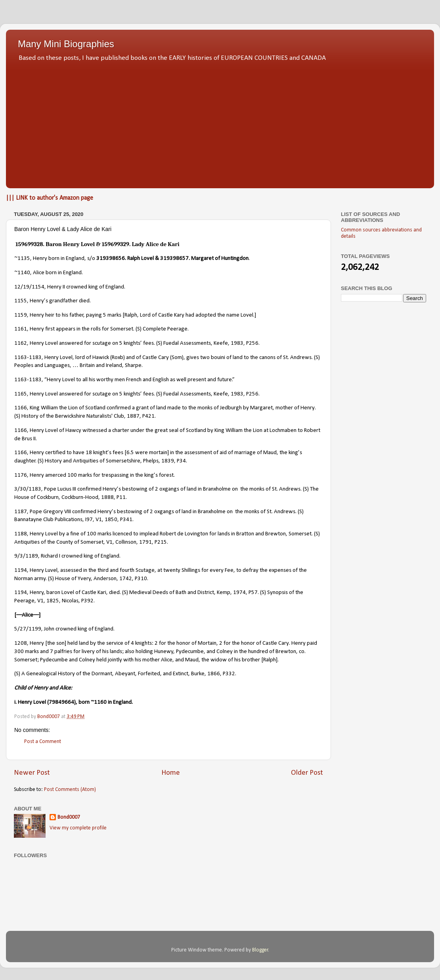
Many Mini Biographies (66, 44)
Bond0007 (69, 817)
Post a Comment (43, 742)
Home (171, 773)
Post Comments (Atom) (70, 790)
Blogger (260, 950)
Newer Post (32, 773)
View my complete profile (78, 828)
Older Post (307, 773)
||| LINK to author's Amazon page (50, 198)
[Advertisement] (220, 123)
